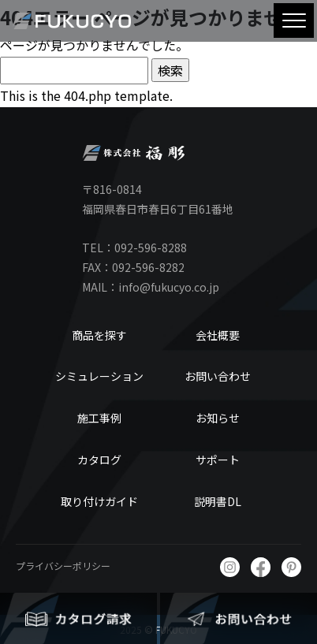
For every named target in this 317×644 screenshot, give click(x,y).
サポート (218, 460)
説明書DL (218, 501)
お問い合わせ (218, 376)
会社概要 (218, 335)
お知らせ (218, 418)
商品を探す (99, 335)
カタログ (99, 460)
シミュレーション (99, 376)
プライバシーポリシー (63, 566)
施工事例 (99, 418)
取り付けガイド (99, 501)
